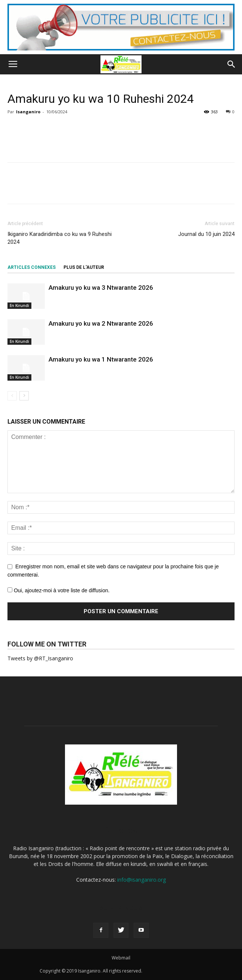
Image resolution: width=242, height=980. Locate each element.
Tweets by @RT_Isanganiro (40, 658)
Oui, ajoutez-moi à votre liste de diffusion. (58, 590)
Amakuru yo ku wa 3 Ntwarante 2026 (101, 288)
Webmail (121, 958)
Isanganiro (28, 112)
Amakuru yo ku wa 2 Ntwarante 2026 (101, 323)
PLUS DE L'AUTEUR (84, 267)
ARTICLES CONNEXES (32, 267)
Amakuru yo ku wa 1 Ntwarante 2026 (101, 359)
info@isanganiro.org (142, 880)
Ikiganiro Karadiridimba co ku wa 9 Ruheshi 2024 (60, 238)
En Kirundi (19, 305)
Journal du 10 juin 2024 (206, 234)
